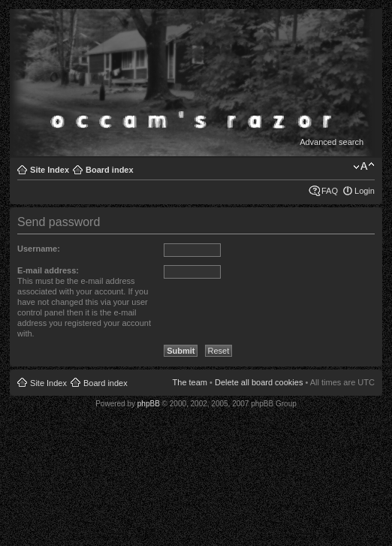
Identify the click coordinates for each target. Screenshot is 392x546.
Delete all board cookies (259, 382)
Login (365, 191)
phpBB (149, 404)
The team (190, 382)
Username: (39, 249)
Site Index (50, 170)
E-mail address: (48, 270)
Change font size (364, 167)
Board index (110, 170)
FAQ (330, 191)
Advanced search (332, 142)
